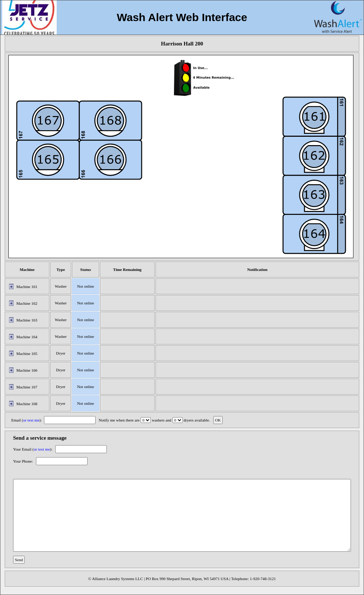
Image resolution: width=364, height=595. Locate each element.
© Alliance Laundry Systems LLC (116, 579)
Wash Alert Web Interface (182, 17)
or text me (31, 420)
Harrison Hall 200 (182, 44)
